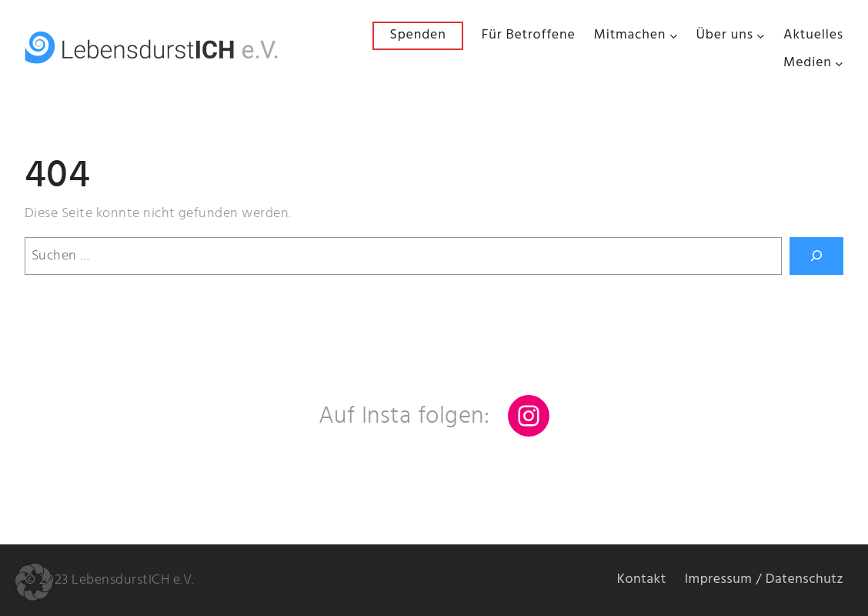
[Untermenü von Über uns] (761, 36)
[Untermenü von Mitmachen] (674, 36)
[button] (34, 582)
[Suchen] (816, 256)
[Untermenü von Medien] (839, 64)
